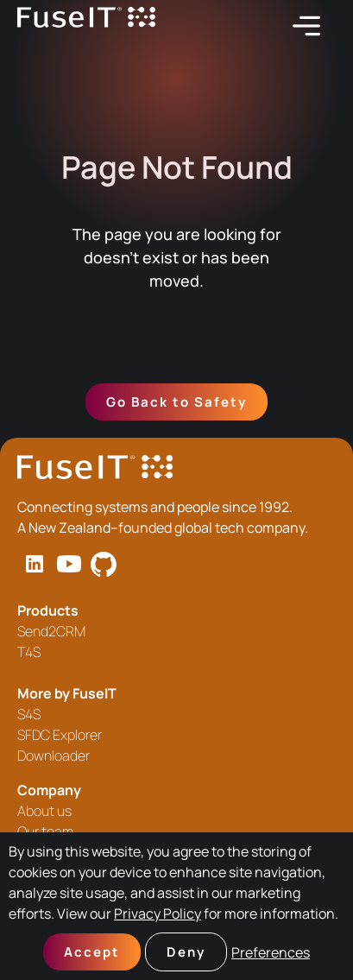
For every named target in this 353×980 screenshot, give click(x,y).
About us (44, 811)
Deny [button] (186, 952)
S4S (29, 714)
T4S (29, 652)
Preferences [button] (271, 952)
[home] (86, 26)
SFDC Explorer (60, 735)
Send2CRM (51, 631)
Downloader (54, 756)
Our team (45, 831)
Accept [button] (92, 952)
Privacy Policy (158, 914)
